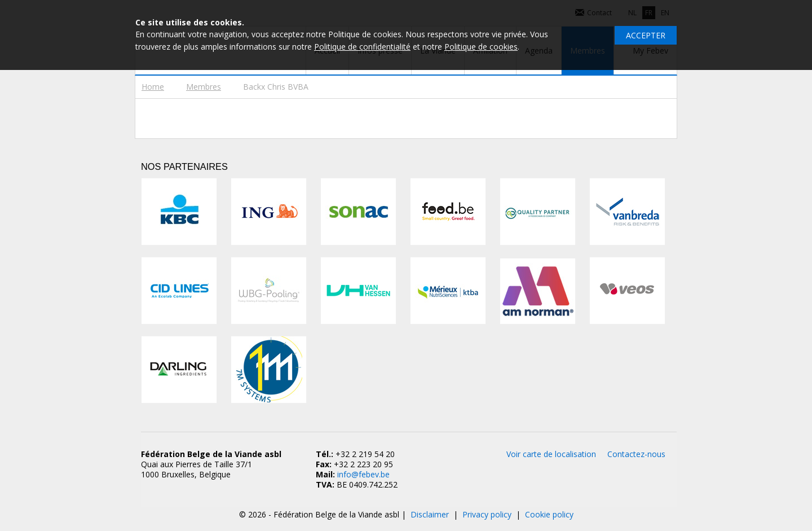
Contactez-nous (636, 454)
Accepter (646, 35)
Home (153, 87)
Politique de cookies (481, 47)
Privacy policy (487, 514)
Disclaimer (430, 514)
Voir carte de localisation (551, 454)
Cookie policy (549, 514)
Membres (204, 87)
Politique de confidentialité (362, 47)
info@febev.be (363, 474)
